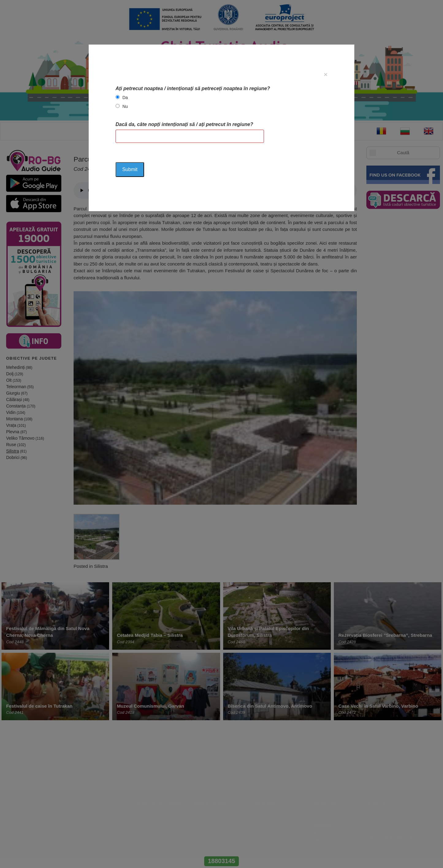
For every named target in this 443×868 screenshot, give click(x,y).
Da (125, 98)
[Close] (326, 74)
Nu (125, 106)
